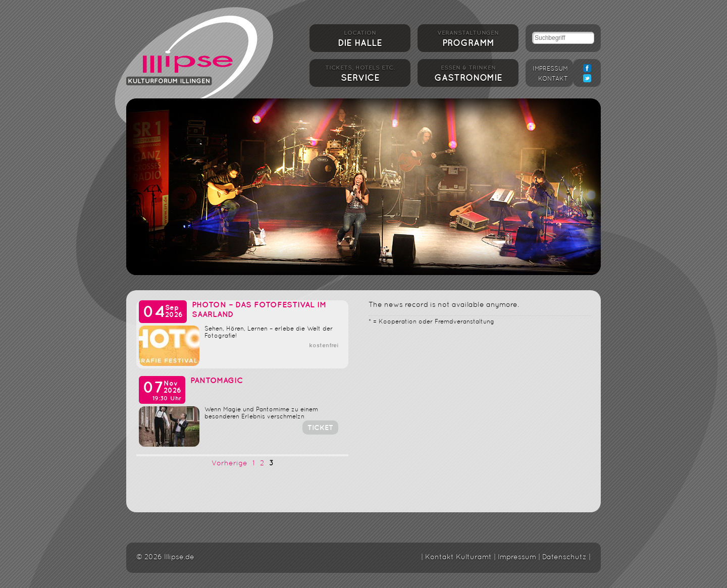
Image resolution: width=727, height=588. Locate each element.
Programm (468, 38)
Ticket (320, 428)
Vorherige (229, 464)
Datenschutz (564, 557)
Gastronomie (468, 73)
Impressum (550, 69)
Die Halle (360, 38)
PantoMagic (217, 381)
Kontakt (553, 79)
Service (360, 73)
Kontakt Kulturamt (458, 557)
